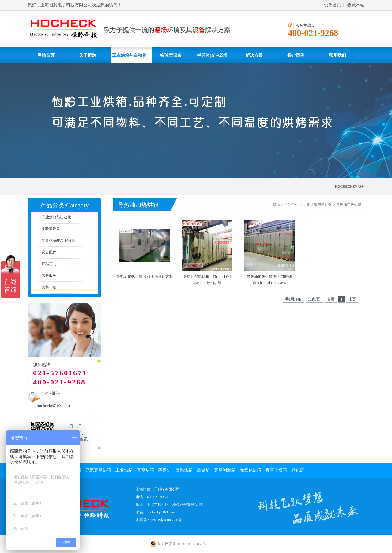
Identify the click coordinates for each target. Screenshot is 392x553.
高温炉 (203, 470)
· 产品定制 (48, 264)
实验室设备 (171, 55)
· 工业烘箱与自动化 (55, 217)
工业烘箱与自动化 (129, 55)
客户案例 (296, 55)
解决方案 (254, 55)
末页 (352, 299)
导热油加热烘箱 (349, 205)
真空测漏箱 (225, 470)
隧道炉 (165, 470)
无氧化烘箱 (251, 470)
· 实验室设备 (50, 229)
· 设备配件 (48, 252)
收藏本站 (356, 5)
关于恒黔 (88, 55)
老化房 (298, 470)
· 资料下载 (48, 287)
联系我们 (337, 55)
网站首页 (46, 55)
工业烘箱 (124, 470)
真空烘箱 (145, 470)
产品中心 (291, 205)
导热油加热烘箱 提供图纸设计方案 (145, 277)
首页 (277, 205)
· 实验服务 (48, 275)
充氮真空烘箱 (98, 470)
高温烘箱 (184, 470)
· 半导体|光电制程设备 (58, 241)
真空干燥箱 (276, 470)
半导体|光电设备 (212, 55)
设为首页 (333, 5)
